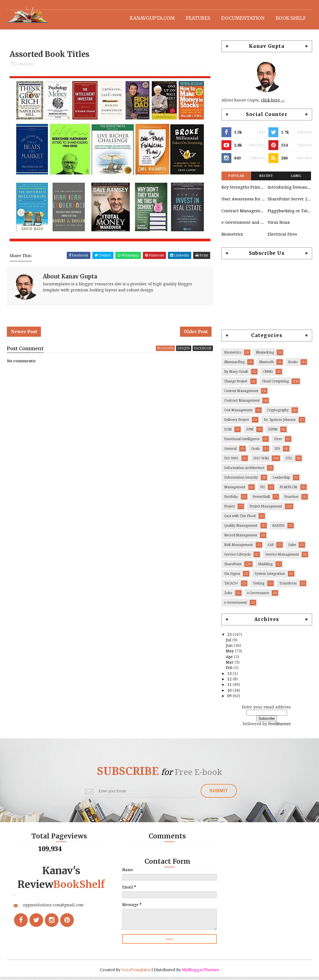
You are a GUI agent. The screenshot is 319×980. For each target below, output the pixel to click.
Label (296, 179)
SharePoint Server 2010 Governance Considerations (289, 202)
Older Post (194, 334)
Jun (230, 648)
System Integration (270, 576)
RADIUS (278, 528)
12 (230, 682)
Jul (229, 643)
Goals (255, 451)
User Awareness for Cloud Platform (243, 202)
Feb (230, 671)
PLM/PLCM (289, 490)
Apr (230, 659)
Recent (266, 179)
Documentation (243, 18)
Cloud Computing (275, 384)
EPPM (273, 432)
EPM (250, 432)
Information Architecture (244, 471)
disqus (182, 350)
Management (235, 490)
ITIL (289, 461)
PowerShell (261, 499)
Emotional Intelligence (242, 442)
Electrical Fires (282, 237)
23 (230, 637)
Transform (288, 586)
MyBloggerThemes (201, 973)
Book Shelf (291, 18)
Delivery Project (237, 423)
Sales (292, 548)
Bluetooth (266, 365)
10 (230, 693)
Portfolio (231, 499)
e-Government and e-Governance (243, 225)
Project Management (266, 509)
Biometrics (232, 237)
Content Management (241, 394)
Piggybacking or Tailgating (289, 214)
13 (230, 676)
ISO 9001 (231, 461)
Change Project (236, 384)
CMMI (268, 374)
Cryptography (278, 413)
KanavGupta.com (152, 18)
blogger (164, 350)
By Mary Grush (236, 374)
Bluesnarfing (234, 365)
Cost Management (238, 413)
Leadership (281, 480)
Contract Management (243, 214)
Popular (236, 179)
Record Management (241, 538)
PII (263, 490)
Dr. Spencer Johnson (280, 423)
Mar (230, 665)
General (230, 451)
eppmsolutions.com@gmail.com (54, 922)
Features (198, 18)
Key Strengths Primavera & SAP (243, 190)
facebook (201, 350)
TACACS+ (231, 586)
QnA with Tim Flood (240, 519)
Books (293, 365)
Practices (291, 499)
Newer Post (24, 334)
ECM (228, 432)
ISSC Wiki (261, 461)
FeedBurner (280, 727)
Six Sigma (232, 576)
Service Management (282, 557)
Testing (259, 586)
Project (230, 509)
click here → (273, 103)
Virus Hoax (279, 225)
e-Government (236, 605)
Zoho (228, 596)
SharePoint (233, 567)
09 (230, 699)
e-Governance (258, 596)
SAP (271, 548)
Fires (278, 442)
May (230, 654)
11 (230, 687)
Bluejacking (265, 355)
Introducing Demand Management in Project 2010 (289, 190)
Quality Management (241, 528)
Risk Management (238, 548)
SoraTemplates (136, 973)
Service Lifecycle (237, 557)
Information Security (241, 480)
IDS (277, 451)
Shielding (265, 567)
